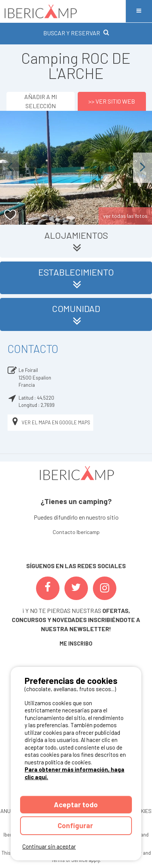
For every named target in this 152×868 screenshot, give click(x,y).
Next (143, 168)
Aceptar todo (76, 804)
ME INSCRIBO (76, 644)
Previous (9, 168)
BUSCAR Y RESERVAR (76, 33)
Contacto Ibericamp (76, 532)
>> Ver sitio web (112, 101)
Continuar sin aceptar (49, 846)
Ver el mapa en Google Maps (50, 423)
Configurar (76, 825)
